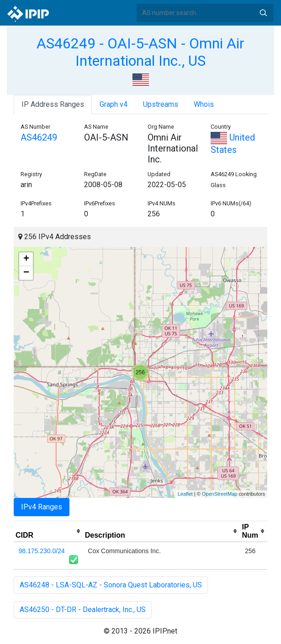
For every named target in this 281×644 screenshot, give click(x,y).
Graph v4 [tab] (114, 104)
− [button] (26, 273)
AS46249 (39, 137)
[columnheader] (48, 531)
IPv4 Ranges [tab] (42, 507)
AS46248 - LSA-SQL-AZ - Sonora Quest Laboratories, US (111, 585)
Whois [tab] (204, 104)
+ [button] (26, 259)
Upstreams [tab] (161, 104)
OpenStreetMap (220, 494)
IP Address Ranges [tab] (53, 104)
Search (263, 13)
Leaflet (185, 494)
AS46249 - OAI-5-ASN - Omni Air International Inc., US (140, 52)
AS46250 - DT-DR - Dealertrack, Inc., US (83, 610)
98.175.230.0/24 (42, 551)
